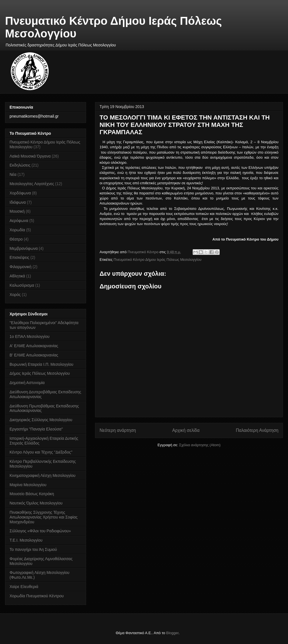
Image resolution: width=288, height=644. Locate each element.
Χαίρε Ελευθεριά (24, 587)
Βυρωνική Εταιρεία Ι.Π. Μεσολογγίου (41, 364)
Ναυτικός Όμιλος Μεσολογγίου (36, 503)
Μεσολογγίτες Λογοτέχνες (32, 184)
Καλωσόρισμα (22, 285)
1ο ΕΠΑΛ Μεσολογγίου (30, 336)
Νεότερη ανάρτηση (118, 430)
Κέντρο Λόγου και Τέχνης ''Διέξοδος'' (41, 452)
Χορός (15, 295)
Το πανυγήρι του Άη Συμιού (33, 549)
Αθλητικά (17, 276)
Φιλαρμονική (21, 267)
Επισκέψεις (19, 257)
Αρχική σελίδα (186, 430)
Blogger (172, 633)
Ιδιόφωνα (18, 202)
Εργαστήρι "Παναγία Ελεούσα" (36, 429)
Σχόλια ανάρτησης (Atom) (200, 445)
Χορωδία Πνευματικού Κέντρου (37, 596)
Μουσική (17, 211)
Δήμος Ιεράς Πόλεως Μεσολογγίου (40, 373)
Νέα (13, 174)
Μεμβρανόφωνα (24, 248)
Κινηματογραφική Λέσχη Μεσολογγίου (42, 475)
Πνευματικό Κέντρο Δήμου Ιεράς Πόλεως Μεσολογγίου (157, 260)
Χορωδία (17, 230)
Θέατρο (16, 239)
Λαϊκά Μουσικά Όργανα (30, 156)
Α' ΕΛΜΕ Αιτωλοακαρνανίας (34, 346)
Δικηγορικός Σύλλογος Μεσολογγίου (41, 420)
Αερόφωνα (19, 221)
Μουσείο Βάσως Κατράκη (32, 494)
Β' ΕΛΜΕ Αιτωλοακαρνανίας (34, 355)
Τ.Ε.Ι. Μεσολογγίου (26, 540)
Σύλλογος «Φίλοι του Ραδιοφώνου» (40, 531)
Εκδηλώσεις (20, 165)
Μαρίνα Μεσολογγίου (28, 485)
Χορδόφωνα (20, 193)
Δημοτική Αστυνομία (27, 383)
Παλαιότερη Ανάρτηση (257, 430)
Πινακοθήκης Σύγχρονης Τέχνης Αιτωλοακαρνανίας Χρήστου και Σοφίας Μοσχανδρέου (44, 517)
